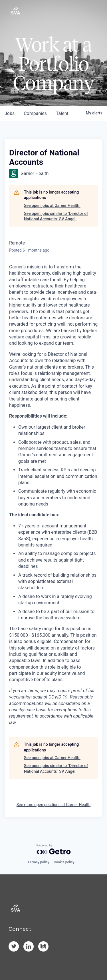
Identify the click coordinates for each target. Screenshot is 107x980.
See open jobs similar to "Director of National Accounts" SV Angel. (56, 216)
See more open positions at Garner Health (53, 805)
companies (35, 113)
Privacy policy (39, 862)
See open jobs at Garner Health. (52, 206)
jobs (10, 113)
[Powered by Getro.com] (54, 849)
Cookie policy (64, 862)
